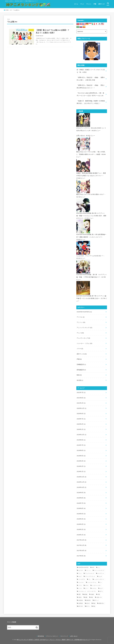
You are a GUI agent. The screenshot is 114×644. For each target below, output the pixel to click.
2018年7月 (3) (81, 503)
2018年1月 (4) (81, 535)
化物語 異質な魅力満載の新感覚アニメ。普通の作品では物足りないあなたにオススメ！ (91, 173)
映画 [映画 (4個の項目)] (92, 597)
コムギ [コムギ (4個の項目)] (100, 576)
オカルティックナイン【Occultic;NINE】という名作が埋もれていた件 (91, 128)
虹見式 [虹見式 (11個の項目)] (88, 603)
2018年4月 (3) (81, 519)
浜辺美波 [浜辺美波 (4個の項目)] (81, 600)
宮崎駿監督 (81, 364)
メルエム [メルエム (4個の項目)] (94, 588)
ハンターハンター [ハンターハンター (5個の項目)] (96, 585)
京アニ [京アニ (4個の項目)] (101, 591)
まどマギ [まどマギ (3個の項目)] (81, 570)
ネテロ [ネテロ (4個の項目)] (87, 585)
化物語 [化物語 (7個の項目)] (92, 594)
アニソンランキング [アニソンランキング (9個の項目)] (99, 570)
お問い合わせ (81, 136)
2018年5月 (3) (81, 514)
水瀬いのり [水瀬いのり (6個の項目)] (99, 597)
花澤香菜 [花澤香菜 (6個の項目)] (81, 603)
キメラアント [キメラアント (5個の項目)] (101, 573)
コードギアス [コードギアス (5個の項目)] (82, 579)
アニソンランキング (84, 328)
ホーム (76, 4)
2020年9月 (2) (81, 414)
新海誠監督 (81, 370)
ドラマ (80, 349)
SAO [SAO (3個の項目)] (93, 567)
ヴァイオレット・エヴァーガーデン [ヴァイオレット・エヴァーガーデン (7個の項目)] (87, 591)
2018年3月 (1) (81, 524)
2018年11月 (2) (81, 482)
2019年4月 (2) (81, 461)
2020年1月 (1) (81, 429)
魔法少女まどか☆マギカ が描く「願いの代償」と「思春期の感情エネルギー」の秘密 (91, 152)
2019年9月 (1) (81, 440)
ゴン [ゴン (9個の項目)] (90, 579)
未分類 (80, 380)
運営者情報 (41, 636)
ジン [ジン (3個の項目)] (101, 582)
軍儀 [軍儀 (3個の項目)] (94, 603)
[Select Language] (92, 31)
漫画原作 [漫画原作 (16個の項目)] (88, 600)
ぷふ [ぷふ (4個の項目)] (99, 567)
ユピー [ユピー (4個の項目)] (101, 588)
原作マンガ (101, 4)
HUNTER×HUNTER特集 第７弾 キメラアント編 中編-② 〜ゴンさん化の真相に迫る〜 (91, 296)
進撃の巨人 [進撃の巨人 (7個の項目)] (101, 603)
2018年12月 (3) (81, 477)
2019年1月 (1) (81, 472)
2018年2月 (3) (81, 529)
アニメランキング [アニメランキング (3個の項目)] (90, 573)
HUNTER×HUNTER (84, 312)
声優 (95, 4)
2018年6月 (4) (81, 508)
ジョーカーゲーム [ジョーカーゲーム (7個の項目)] (92, 582)
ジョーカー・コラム (84, 343)
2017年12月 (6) (81, 540)
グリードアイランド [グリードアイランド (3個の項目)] (90, 576)
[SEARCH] (108, 4)
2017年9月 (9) (81, 556)
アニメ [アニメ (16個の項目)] (80, 573)
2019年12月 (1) (81, 435)
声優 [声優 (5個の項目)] (99, 594)
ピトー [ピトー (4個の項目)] (87, 588)
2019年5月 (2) (81, 456)
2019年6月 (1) (81, 450)
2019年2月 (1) (81, 466)
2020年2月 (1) (81, 424)
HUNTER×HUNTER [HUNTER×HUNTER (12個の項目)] (83, 567)
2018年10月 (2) (81, 487)
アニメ (82, 4)
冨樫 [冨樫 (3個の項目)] (79, 594)
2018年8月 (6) (81, 498)
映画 (79, 375)
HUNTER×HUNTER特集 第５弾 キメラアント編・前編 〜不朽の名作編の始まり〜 (92, 275)
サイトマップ (64, 636)
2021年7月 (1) (81, 392)
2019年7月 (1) (81, 445)
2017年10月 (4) (81, 551)
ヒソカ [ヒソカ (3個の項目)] (80, 588)
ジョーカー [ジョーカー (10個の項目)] (81, 582)
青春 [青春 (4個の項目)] (94, 606)
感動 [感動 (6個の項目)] (86, 597)
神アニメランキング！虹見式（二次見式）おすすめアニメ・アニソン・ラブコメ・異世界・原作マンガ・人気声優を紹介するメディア (53, 640)
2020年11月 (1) (81, 408)
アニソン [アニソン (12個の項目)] (88, 570)
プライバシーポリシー (52, 636)
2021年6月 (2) (81, 398)
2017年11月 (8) (81, 545)
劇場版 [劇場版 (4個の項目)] (86, 594)
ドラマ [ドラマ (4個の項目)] (80, 585)
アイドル (81, 317)
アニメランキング (83, 338)
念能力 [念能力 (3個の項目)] (80, 597)
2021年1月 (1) (81, 403)
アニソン (89, 4)
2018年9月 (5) (81, 493)
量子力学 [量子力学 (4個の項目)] (81, 606)
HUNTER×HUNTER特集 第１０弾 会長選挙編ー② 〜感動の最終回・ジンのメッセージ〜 (91, 235)
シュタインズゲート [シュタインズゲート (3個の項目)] (99, 579)
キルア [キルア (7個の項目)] (80, 576)
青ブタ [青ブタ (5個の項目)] (88, 606)
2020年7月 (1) (81, 419)
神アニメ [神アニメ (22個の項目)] (96, 600)
